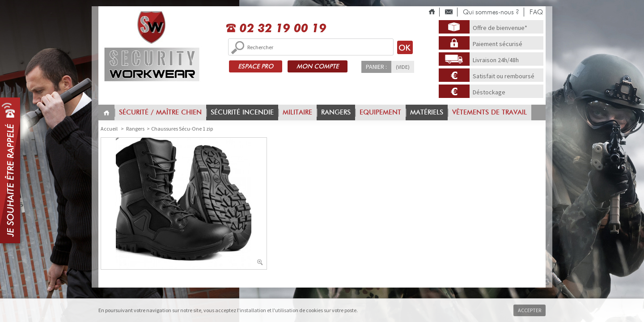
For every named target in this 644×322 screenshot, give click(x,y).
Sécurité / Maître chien (160, 112)
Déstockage (489, 92)
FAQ (536, 12)
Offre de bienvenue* (500, 28)
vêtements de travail (489, 112)
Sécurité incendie (242, 112)
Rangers (336, 112)
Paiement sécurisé (498, 44)
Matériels (427, 112)
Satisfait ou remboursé (504, 76)
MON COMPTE (318, 66)
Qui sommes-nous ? (491, 12)
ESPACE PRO (256, 66)
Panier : (376, 67)
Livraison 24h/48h (496, 60)
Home (106, 113)
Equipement (380, 112)
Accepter (530, 310)
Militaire (297, 112)
